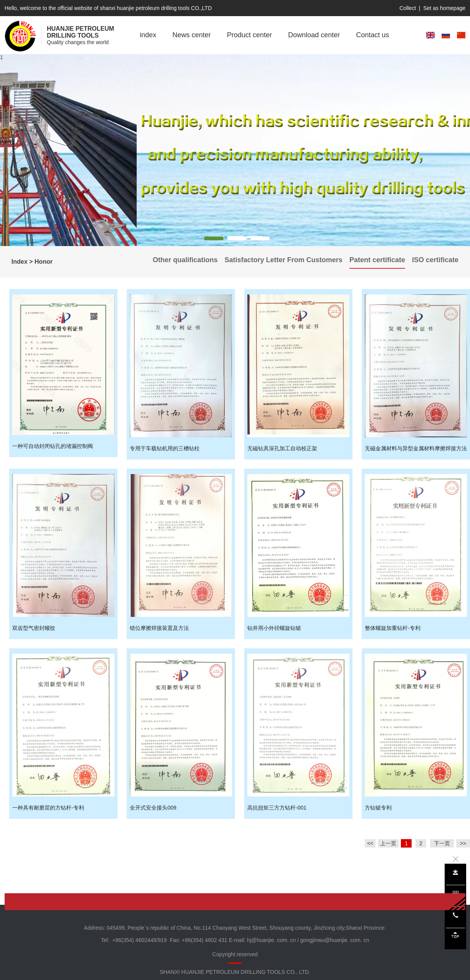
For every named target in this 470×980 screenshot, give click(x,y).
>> (463, 843)
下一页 (442, 843)
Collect (408, 8)
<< (370, 843)
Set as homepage (444, 8)
